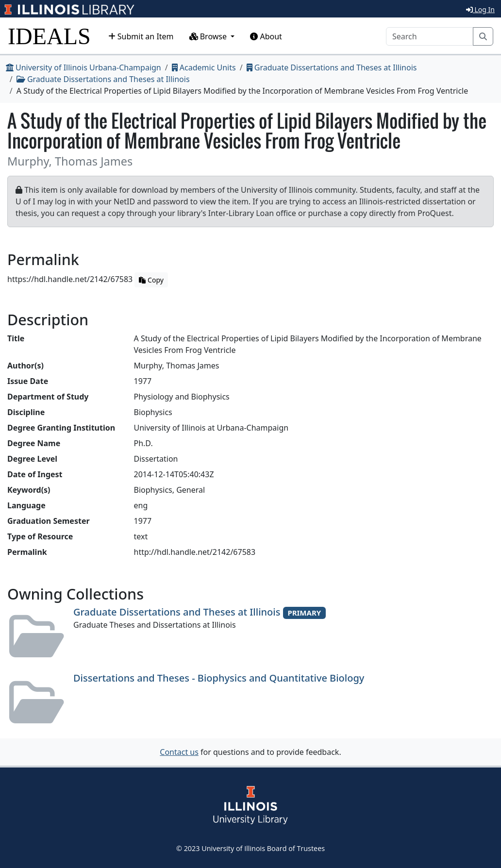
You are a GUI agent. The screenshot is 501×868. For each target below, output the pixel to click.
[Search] (430, 36)
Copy (151, 280)
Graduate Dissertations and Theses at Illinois (332, 67)
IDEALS (49, 36)
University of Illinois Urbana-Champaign (83, 67)
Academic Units (204, 67)
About (266, 36)
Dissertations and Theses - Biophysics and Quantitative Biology (219, 678)
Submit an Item (141, 36)
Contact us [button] (179, 752)
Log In (480, 9)
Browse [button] (209, 36)
